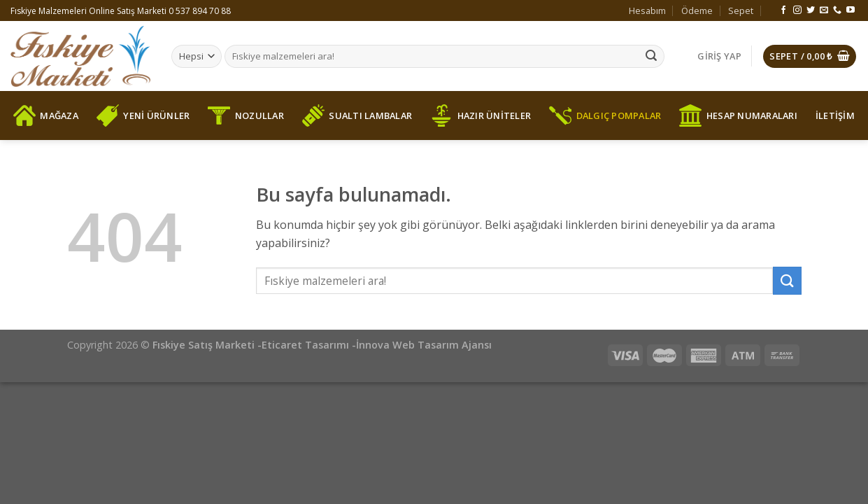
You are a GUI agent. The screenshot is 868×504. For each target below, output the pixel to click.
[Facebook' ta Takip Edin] (783, 10)
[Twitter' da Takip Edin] (811, 10)
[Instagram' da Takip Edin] (797, 10)
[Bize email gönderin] (824, 10)
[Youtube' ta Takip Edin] (851, 10)
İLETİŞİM (835, 115)
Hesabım (647, 10)
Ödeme (697, 10)
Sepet (741, 10)
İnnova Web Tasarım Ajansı (424, 345)
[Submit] (651, 57)
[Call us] (837, 10)
